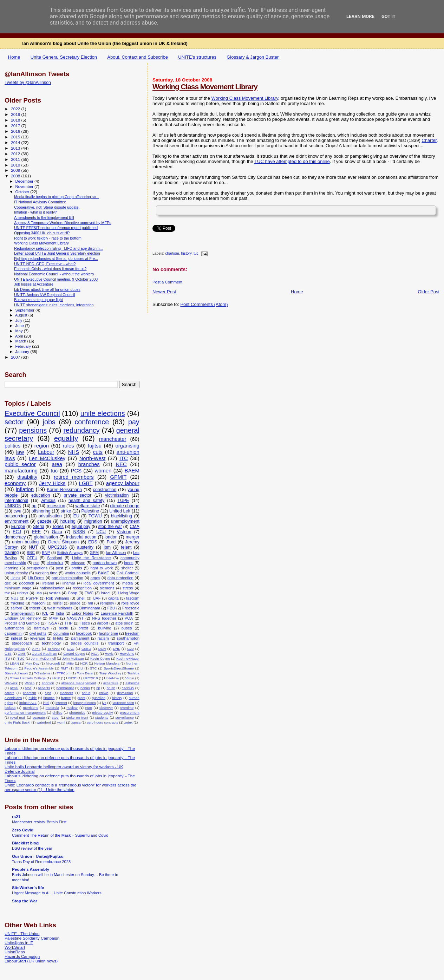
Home (14, 57)
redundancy (81, 430)
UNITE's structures (197, 57)
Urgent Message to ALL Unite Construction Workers (57, 893)
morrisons (30, 708)
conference (92, 422)
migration (93, 521)
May (20, 331)
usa (39, 593)
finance (49, 698)
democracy (15, 537)
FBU (111, 608)
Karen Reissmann (64, 490)
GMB (22, 654)
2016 (16, 131)
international (16, 501)
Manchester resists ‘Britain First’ (40, 822)
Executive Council (32, 413)
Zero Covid (23, 830)
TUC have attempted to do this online (292, 161)
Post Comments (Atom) (204, 304)
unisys (23, 593)
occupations (37, 568)
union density (16, 573)
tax (7, 593)
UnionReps (15, 952)
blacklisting (122, 516)
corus (86, 693)
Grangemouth (22, 613)
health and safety (86, 501)
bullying (105, 628)
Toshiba (133, 673)
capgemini (14, 633)
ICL (45, 613)
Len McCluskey (47, 458)
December (25, 181)
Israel (106, 593)
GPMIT (118, 477)
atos (28, 688)
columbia (61, 633)
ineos (129, 563)
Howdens (127, 654)
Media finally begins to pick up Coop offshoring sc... (56, 197)
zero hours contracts (102, 722)
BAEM (132, 471)
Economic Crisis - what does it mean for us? (50, 269)
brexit (83, 628)
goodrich (27, 583)
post (60, 568)
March (21, 341)
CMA (134, 527)
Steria (39, 527)
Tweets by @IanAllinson (28, 83)
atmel (14, 688)
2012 (16, 154)
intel (46, 703)
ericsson (78, 563)
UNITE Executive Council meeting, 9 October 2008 (56, 279)
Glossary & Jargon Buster (253, 57)
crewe (104, 693)
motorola (52, 708)
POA (129, 618)
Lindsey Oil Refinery (23, 618)
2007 (16, 357)
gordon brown (105, 563)
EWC (89, 593)
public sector (20, 464)
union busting (25, 542)
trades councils (85, 643)
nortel (58, 603)
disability (27, 477)
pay (134, 422)
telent (126, 547)
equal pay (81, 527)
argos (95, 578)
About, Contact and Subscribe (138, 57)
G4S (8, 654)
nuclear (72, 708)
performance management (25, 713)
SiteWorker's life (28, 887)
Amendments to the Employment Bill (44, 217)
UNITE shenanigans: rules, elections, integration (54, 305)
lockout (10, 708)
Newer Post (164, 292)
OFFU (32, 558)
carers (9, 693)
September (26, 310)
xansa (76, 722)
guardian (99, 698)
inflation (25, 489)
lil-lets (58, 638)
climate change (125, 506)
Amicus (48, 501)
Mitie (70, 663)
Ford (111, 542)
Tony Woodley (110, 673)
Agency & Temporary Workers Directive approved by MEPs (63, 223)
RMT (64, 668)
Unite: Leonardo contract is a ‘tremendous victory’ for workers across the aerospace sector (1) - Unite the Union (70, 787)
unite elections (103, 413)
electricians (13, 698)
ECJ (17, 532)
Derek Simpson (63, 542)
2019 (16, 114)
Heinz (15, 578)
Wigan (30, 683)
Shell (81, 598)
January (23, 352)
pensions (33, 430)
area (57, 464)
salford (16, 608)
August (22, 315)
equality (66, 438)
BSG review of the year (32, 848)
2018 (16, 120)
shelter (127, 568)
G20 (130, 649)
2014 (16, 142)
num (89, 708)
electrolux (55, 563)
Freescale (131, 608)
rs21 (16, 816)
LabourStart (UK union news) (31, 961)
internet (61, 703)
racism (103, 638)
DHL (117, 649)
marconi (39, 603)
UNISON (13, 506)
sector (14, 422)
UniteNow (112, 678)
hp (34, 506)
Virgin (130, 678)
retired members (74, 477)
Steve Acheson (16, 673)
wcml (61, 722)
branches (89, 464)
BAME (103, 573)
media (128, 583)
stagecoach (22, 643)
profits (77, 568)
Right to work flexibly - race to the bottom (48, 238)
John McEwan (73, 658)
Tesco (85, 623)
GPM (94, 553)
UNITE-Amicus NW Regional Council (44, 295)
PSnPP (32, 598)
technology (51, 643)
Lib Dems (36, 578)
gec (8, 583)
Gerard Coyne (74, 654)
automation (14, 628)
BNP (46, 553)
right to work (102, 568)
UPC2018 (90, 678)
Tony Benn (85, 673)
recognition (82, 588)
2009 (16, 170)
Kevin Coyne (100, 658)
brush (111, 688)
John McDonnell (43, 658)
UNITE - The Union (22, 933)
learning (12, 568)
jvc (104, 703)
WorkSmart (15, 947)
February (24, 346)
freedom (132, 633)
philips (57, 713)
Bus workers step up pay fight (38, 300)
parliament (80, 638)
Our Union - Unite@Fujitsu (38, 856)
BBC (31, 553)
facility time (108, 633)
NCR (84, 663)
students (102, 717)
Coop (73, 593)
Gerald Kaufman (45, 654)
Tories (58, 527)
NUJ (15, 598)
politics (12, 446)
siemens (107, 588)
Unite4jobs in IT (19, 943)
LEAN (14, 663)
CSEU (86, 649)
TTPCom (64, 673)
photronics (77, 713)
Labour (46, 452)
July (19, 320)
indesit (17, 638)
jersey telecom (85, 703)
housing (68, 521)
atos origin (124, 623)
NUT (33, 547)
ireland (48, 583)
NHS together (104, 618)
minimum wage (18, 588)
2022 (16, 109)
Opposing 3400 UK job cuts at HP (42, 233)
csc (36, 563)
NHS (74, 452)
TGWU (95, 516)
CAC (71, 649)
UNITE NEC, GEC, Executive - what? (45, 264)
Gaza (57, 532)
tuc (196, 254)
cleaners (67, 693)
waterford (44, 722)
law (20, 452)
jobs (49, 422)
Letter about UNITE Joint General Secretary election (57, 253)
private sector (77, 495)
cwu (18, 511)
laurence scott (123, 703)
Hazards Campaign (22, 956)
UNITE (71, 678)
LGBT (86, 483)
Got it (388, 16)
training (12, 553)
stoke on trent (77, 717)
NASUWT (75, 618)
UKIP (56, 678)
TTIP (68, 623)
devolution (125, 693)
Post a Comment (167, 282)
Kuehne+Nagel (128, 658)
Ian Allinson (116, 553)
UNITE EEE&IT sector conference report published (56, 228)
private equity (103, 713)
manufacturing (21, 471)
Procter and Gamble (22, 623)
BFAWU (54, 649)
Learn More (360, 16)
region (42, 446)
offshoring (41, 511)
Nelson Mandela (107, 663)
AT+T (36, 649)
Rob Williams (58, 598)
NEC (121, 464)
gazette (44, 521)
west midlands (60, 608)
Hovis (109, 654)
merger (133, 537)
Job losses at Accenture (34, 284)
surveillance (124, 717)
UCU (101, 532)
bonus (85, 688)
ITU (7, 658)
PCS (76, 471)
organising (127, 446)
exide (33, 698)
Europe (18, 527)
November (25, 187)
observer (106, 708)
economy (15, 483)
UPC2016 (58, 547)
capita (113, 598)
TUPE (123, 501)
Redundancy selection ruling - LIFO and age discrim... (58, 248)
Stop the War (25, 901)
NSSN (79, 532)
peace (75, 603)
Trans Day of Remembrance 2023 (41, 862)
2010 (16, 165)
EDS (93, 542)
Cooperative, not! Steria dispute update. (47, 207)
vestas (55, 593)
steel (56, 717)
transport (116, 643)
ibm (107, 547)
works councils (78, 573)
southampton (128, 638)
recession (56, 506)
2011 (16, 159)
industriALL (28, 703)
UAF (97, 598)
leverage (38, 638)
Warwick (11, 683)
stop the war (110, 527)
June (20, 326)
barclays (41, 628)
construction (105, 490)
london (111, 537)
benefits (44, 688)
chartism (172, 254)
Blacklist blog (25, 843)
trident (35, 608)
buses (127, 628)
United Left (120, 511)
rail (90, 603)
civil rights (38, 633)
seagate (39, 717)
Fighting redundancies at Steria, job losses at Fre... (56, 259)
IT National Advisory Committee (40, 202)
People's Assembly (39, 668)
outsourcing (16, 516)
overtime (127, 708)
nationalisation (52, 588)
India (60, 613)
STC (93, 668)
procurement (129, 713)
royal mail (18, 717)
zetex (129, 722)
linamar (69, 583)
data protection (120, 578)
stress (128, 588)
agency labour (123, 483)
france (66, 698)
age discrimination (67, 578)
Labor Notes (82, 613)
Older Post (429, 292)
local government (99, 583)
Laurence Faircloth (117, 613)
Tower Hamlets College (28, 678)
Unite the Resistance (91, 558)
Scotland (55, 558)
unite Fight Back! (18, 722)
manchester (113, 439)
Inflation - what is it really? (35, 212)
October (23, 192)
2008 (16, 176)
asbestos (132, 683)
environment (17, 521)
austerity (85, 547)
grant (81, 698)
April (19, 336)
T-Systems (42, 673)
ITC (124, 458)
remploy (107, 603)
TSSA (52, 623)
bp (98, 688)
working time (46, 573)
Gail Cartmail (128, 573)
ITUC (21, 658)
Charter (429, 140)
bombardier (65, 688)
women (103, 471)
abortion (48, 683)
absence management (79, 683)
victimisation (117, 495)
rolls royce (130, 603)
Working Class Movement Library (205, 87)
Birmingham (90, 608)
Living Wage (128, 593)
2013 (16, 148)
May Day (32, 663)
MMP (54, 618)
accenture (111, 683)
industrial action (81, 537)
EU (76, 516)
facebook (84, 633)
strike (66, 511)
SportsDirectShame (119, 668)
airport (103, 623)
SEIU (79, 668)
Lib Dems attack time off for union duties (47, 289)
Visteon (124, 532)
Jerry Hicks (52, 483)
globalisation (46, 537)
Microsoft (53, 663)
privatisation (50, 516)
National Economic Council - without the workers (54, 274)
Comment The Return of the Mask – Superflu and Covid (60, 835)
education (41, 495)
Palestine (90, 511)
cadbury (128, 688)
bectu (63, 628)
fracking (17, 603)
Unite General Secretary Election (64, 57)
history (186, 254)
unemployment (125, 521)
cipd (48, 693)
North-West (93, 458)
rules (68, 446)
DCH (102, 649)
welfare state (88, 506)
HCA (95, 654)
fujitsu (95, 446)
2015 (16, 137)
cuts (98, 452)
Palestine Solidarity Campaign (32, 938)
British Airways (70, 553)
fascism (133, 598)
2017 (16, 126)
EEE (36, 532)
